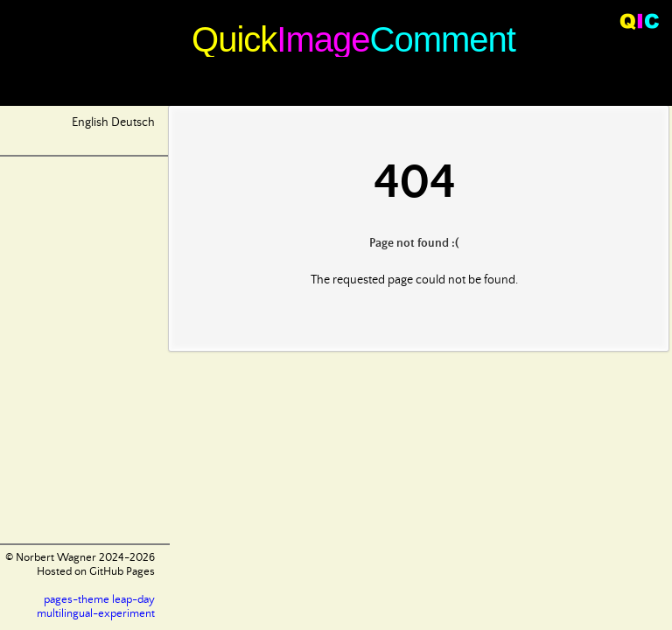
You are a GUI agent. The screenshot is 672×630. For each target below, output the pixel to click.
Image (323, 39)
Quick (234, 39)
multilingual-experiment (96, 614)
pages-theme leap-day (99, 600)
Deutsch (133, 122)
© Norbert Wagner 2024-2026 (80, 558)
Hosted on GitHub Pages (96, 572)
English (90, 122)
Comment (443, 39)
